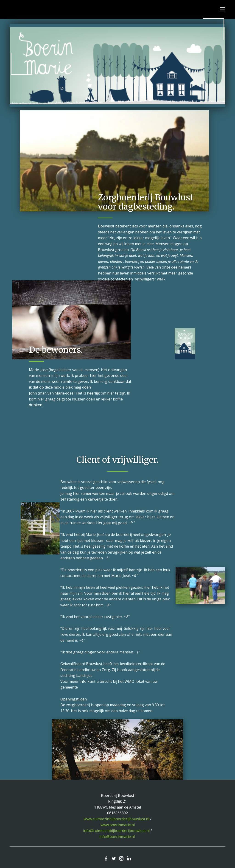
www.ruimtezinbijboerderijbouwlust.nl (116, 819)
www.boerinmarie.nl (118, 825)
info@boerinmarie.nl (117, 837)
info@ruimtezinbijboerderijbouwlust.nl (116, 831)
